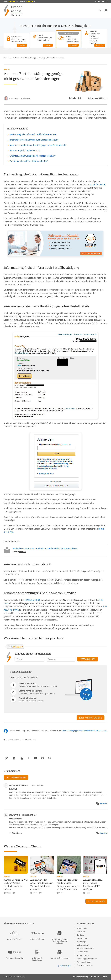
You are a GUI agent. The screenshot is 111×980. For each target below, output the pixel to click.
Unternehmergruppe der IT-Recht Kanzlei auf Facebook (84, 731)
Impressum (95, 977)
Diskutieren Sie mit (16, 777)
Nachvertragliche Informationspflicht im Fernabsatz (34, 134)
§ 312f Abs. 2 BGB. (98, 185)
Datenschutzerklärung (80, 977)
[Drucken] (22, 758)
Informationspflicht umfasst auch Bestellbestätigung (34, 140)
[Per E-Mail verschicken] (35, 758)
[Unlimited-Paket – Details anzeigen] (95, 39)
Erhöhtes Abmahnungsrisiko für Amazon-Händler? (33, 156)
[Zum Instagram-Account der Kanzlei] (49, 758)
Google (11, 1)
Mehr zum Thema (96, 901)
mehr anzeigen (64, 966)
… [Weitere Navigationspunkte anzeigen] (11, 58)
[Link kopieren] (6, 758)
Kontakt (104, 977)
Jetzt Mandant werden (91, 718)
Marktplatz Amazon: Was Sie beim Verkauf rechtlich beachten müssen (45, 548)
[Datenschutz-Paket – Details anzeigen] (16, 41)
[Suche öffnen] (100, 11)
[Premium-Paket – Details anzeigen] (68, 39)
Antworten (104, 803)
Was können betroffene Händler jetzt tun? (29, 161)
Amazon (7, 69)
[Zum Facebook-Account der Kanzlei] (43, 758)
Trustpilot (28, 1)
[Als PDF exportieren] (14, 758)
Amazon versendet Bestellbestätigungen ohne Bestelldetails (38, 145)
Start (6, 58)
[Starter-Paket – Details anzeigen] (43, 40)
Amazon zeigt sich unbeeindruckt (25, 150)
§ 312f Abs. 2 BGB (32, 600)
